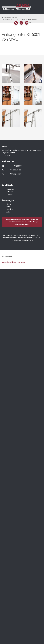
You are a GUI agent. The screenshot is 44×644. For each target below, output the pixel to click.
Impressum (21, 262)
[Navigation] (38, 7)
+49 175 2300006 (16, 166)
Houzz (9, 204)
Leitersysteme (21, 19)
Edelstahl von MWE (8, 19)
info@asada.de (15, 170)
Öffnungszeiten (15, 174)
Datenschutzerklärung (9, 262)
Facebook (10, 192)
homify (9, 207)
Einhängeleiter (33, 19)
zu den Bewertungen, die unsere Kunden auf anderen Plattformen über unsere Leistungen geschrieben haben (22, 222)
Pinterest (10, 194)
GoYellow (10, 209)
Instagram (10, 189)
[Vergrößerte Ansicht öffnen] (11, 74)
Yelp (8, 212)
